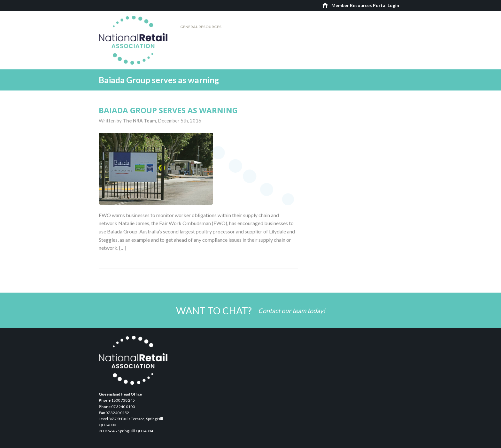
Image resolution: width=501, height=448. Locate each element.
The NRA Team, (140, 121)
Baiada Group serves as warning (168, 110)
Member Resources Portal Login (365, 5)
